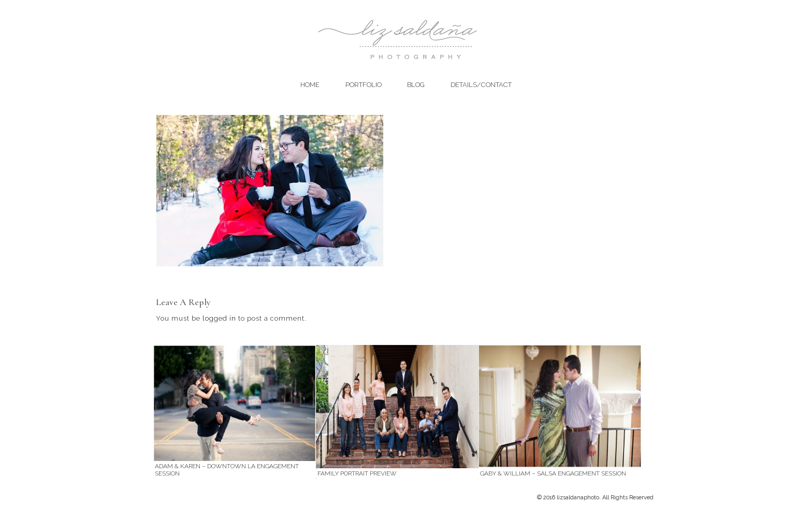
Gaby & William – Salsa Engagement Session (553, 473)
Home (310, 85)
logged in (219, 318)
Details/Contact (481, 85)
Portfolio (364, 85)
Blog (416, 85)
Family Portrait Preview (357, 473)
